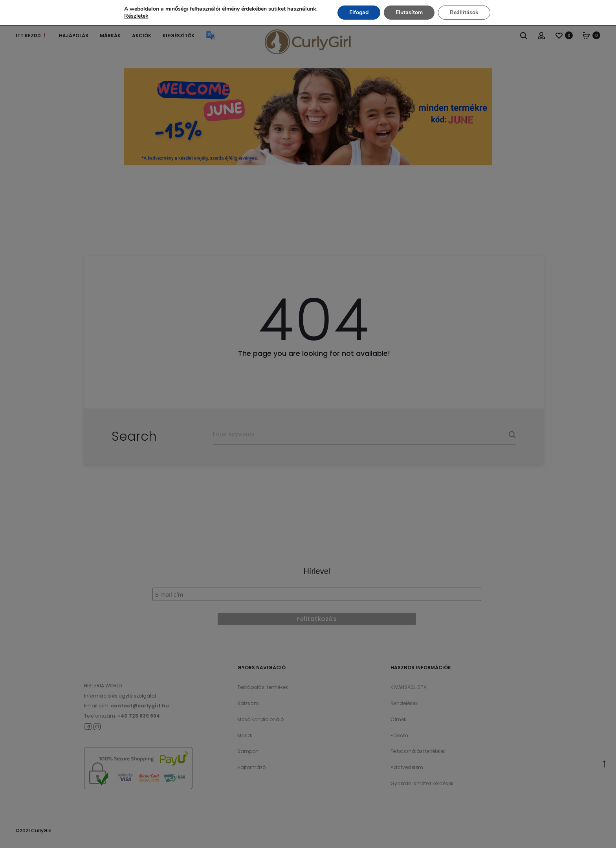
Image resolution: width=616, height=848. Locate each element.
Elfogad (359, 12)
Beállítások (464, 12)
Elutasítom (409, 12)
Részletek (136, 16)
